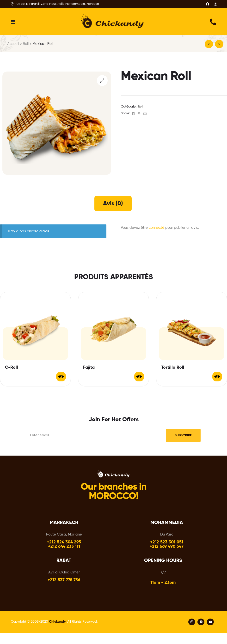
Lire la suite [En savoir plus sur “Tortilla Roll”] (217, 377)
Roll (26, 44)
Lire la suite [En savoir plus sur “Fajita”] (139, 377)
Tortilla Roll (173, 367)
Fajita (89, 367)
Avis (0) (113, 204)
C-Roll (12, 367)
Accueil (13, 44)
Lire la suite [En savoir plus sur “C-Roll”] (61, 377)
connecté (156, 228)
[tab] (113, 204)
